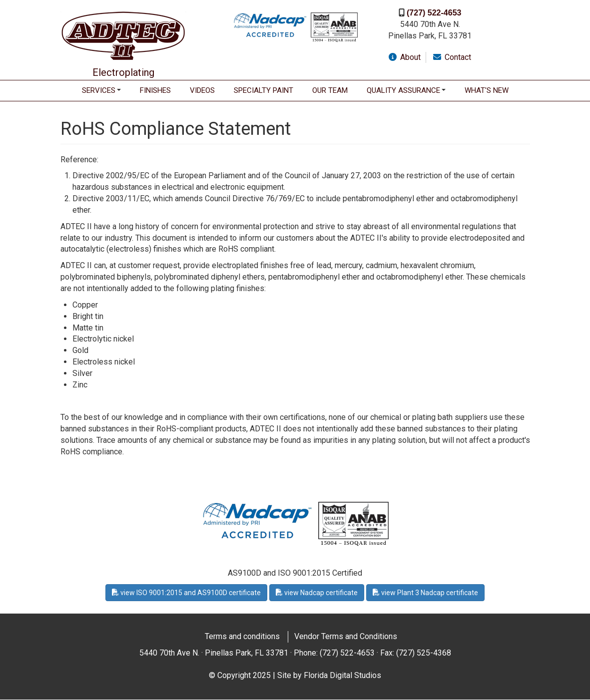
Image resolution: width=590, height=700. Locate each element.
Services (99, 90)
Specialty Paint (264, 90)
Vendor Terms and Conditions (346, 636)
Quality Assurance (403, 90)
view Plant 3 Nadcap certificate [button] (425, 593)
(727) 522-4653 (434, 13)
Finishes (155, 90)
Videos (202, 90)
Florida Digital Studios (342, 675)
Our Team (330, 90)
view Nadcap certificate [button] (317, 593)
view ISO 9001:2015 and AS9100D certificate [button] (186, 593)
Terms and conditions (242, 636)
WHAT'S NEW (487, 90)
